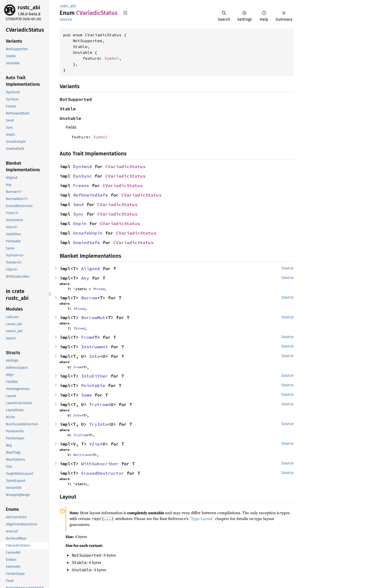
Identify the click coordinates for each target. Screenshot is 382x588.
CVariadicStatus (125, 166)
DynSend (82, 166)
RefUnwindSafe (91, 195)
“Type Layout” (202, 519)
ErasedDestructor (103, 473)
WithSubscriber (100, 464)
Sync (78, 214)
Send (78, 204)
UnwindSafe (86, 242)
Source (66, 19)
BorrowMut (93, 318)
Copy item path (125, 13)
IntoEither (95, 376)
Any (85, 278)
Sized (100, 289)
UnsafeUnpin (88, 233)
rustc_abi (29, 7)
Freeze (81, 185)
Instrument (95, 347)
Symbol (112, 58)
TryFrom (99, 404)
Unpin (80, 223)
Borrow (89, 298)
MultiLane (82, 455)
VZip (95, 444)
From (86, 337)
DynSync (82, 176)
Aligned (91, 269)
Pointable (93, 385)
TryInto (99, 424)
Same (86, 395)
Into (95, 356)
